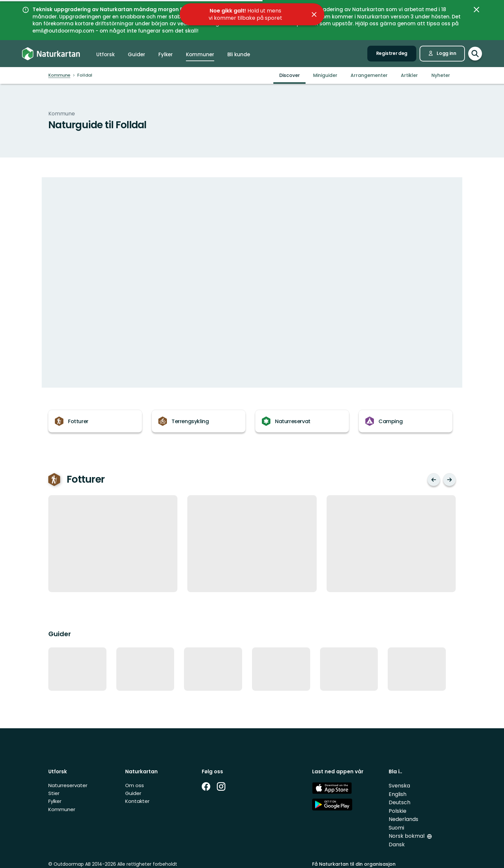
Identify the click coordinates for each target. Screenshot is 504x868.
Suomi (396, 828)
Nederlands (403, 819)
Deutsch (400, 802)
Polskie (398, 811)
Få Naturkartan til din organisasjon (354, 864)
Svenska (399, 786)
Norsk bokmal (407, 836)
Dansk (397, 844)
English (398, 794)
